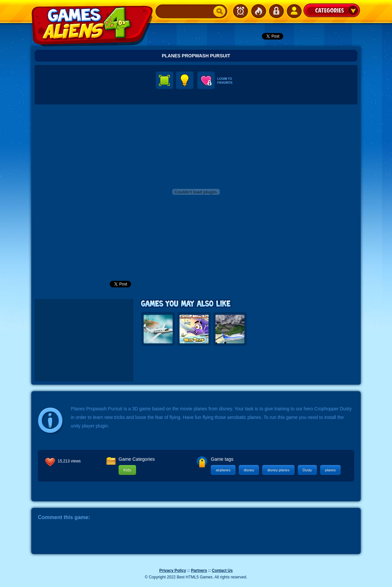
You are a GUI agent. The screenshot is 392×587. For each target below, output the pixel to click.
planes (330, 470)
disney (249, 470)
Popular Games (258, 11)
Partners (199, 571)
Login (276, 11)
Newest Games (240, 11)
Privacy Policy (173, 571)
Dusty (307, 470)
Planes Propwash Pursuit (196, 56)
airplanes (223, 470)
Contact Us (222, 571)
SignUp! (294, 11)
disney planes (278, 470)
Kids (127, 470)
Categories (332, 10)
